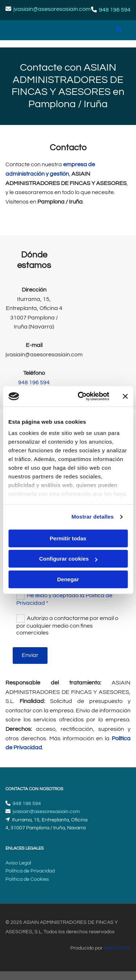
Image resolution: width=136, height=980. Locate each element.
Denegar (68, 579)
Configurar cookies (68, 559)
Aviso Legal (18, 863)
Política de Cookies (27, 879)
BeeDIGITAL (117, 948)
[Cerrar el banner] (125, 396)
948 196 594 (115, 10)
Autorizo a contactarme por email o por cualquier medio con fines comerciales (67, 625)
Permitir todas (68, 538)
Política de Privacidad (30, 871)
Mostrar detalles (93, 517)
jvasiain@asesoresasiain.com (52, 9)
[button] (107, 30)
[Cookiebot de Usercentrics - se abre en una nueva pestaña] (81, 396)
